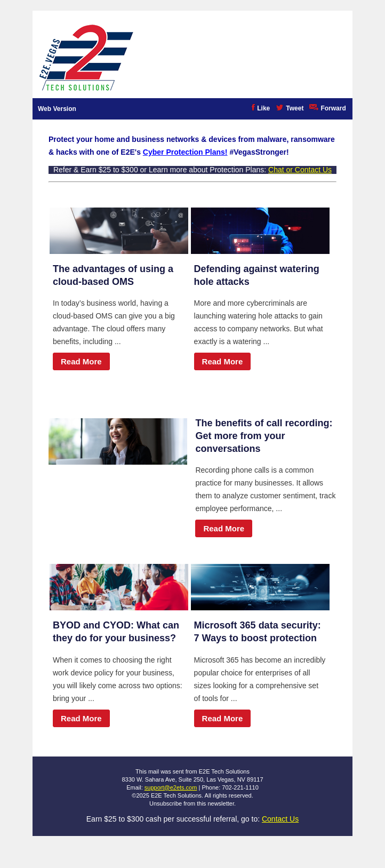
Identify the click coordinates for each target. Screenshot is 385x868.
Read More (81, 361)
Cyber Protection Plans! (185, 152)
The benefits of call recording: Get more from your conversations (264, 436)
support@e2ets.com (171, 787)
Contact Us (280, 819)
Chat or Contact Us (300, 170)
